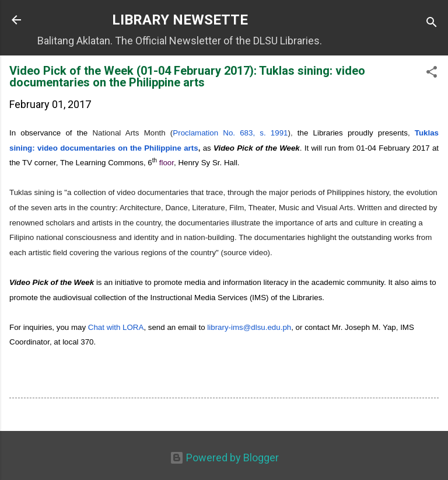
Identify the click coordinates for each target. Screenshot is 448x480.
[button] (432, 74)
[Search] (432, 24)
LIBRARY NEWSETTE (180, 20)
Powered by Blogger (224, 458)
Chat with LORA (116, 327)
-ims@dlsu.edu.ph (249, 327)
